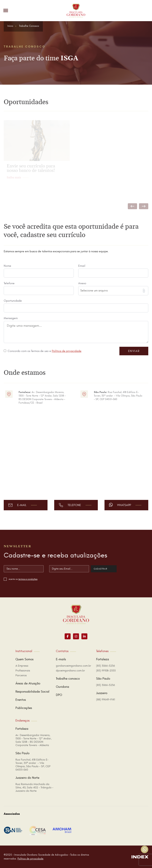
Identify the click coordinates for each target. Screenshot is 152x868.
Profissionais (23, 671)
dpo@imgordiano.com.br (70, 671)
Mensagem (11, 318)
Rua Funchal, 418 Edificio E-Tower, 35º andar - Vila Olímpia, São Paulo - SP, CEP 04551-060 (33, 765)
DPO (59, 695)
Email (82, 266)
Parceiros (21, 675)
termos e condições (28, 579)
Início (10, 26)
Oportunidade (13, 301)
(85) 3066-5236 (106, 666)
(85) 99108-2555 (106, 671)
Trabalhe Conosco (29, 26)
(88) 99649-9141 (106, 700)
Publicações (24, 708)
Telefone (9, 283)
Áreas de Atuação (28, 683)
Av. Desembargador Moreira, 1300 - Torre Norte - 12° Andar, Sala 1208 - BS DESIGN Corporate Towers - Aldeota (33, 740)
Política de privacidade (67, 351)
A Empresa (22, 666)
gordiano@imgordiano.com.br (73, 666)
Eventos (21, 700)
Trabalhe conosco (68, 679)
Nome (7, 266)
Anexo (82, 283)
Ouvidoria (62, 687)
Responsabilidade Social (32, 692)
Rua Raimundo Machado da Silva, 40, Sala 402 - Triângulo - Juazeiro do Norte (34, 788)
